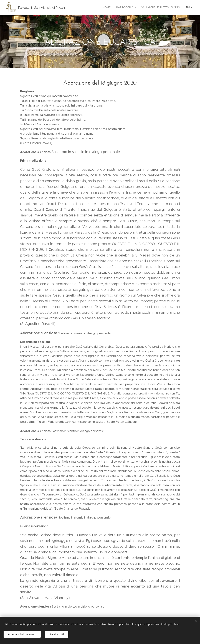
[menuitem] (113, 7)
